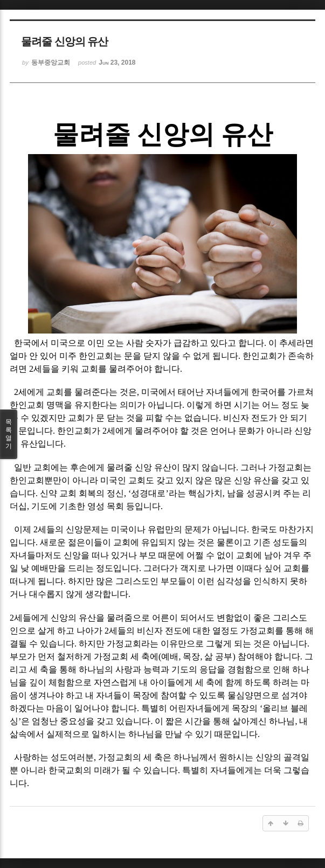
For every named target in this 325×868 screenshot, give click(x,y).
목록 (9, 434)
